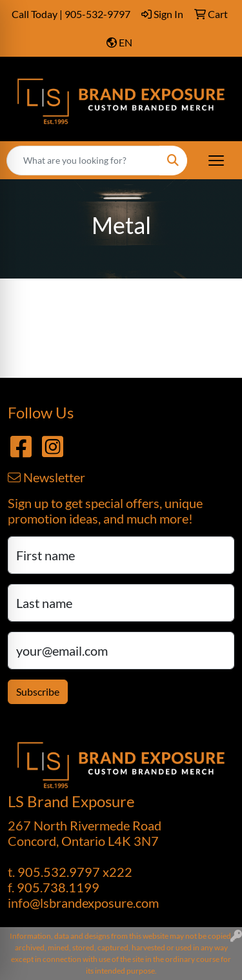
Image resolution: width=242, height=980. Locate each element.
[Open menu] (216, 161)
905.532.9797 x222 (75, 872)
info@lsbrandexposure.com (83, 903)
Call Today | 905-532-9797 (71, 14)
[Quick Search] (83, 161)
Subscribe (38, 691)
